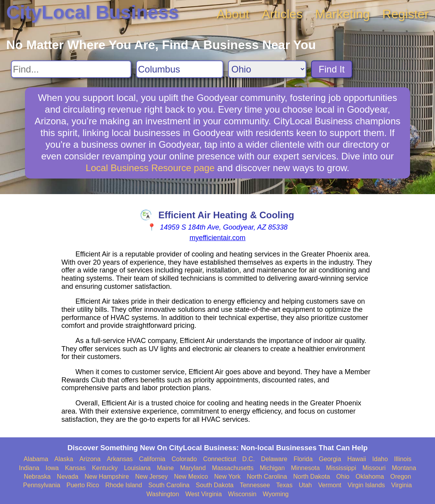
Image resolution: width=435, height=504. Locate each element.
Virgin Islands (366, 485)
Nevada (68, 477)
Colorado (184, 459)
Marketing (342, 14)
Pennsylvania (42, 485)
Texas (285, 485)
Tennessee (255, 485)
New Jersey (152, 477)
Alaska (64, 459)
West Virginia (203, 494)
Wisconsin (242, 494)
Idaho (380, 459)
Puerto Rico (83, 485)
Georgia (330, 459)
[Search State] (267, 69)
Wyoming (276, 494)
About (233, 14)
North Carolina (267, 477)
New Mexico (191, 477)
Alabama (36, 459)
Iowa (52, 468)
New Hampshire (107, 477)
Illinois (403, 459)
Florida (303, 459)
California (152, 459)
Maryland (193, 468)
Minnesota (306, 468)
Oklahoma (370, 477)
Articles (282, 14)
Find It (332, 69)
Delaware (274, 459)
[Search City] (180, 69)
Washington (163, 494)
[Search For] (71, 69)
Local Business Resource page (150, 168)
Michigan (272, 468)
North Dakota (311, 477)
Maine (165, 468)
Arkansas (120, 459)
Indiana (29, 468)
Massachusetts (233, 468)
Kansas (75, 468)
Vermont (330, 485)
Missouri (374, 468)
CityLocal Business (93, 12)
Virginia (402, 485)
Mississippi (341, 468)
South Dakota (215, 485)
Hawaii (357, 459)
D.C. (249, 459)
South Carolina (169, 485)
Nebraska (37, 477)
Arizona (90, 459)
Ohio (343, 477)
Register (406, 14)
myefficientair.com (217, 238)
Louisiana (137, 468)
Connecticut (220, 459)
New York (228, 477)
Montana (404, 468)
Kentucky (105, 468)
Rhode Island (124, 485)
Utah (305, 485)
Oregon (401, 477)
